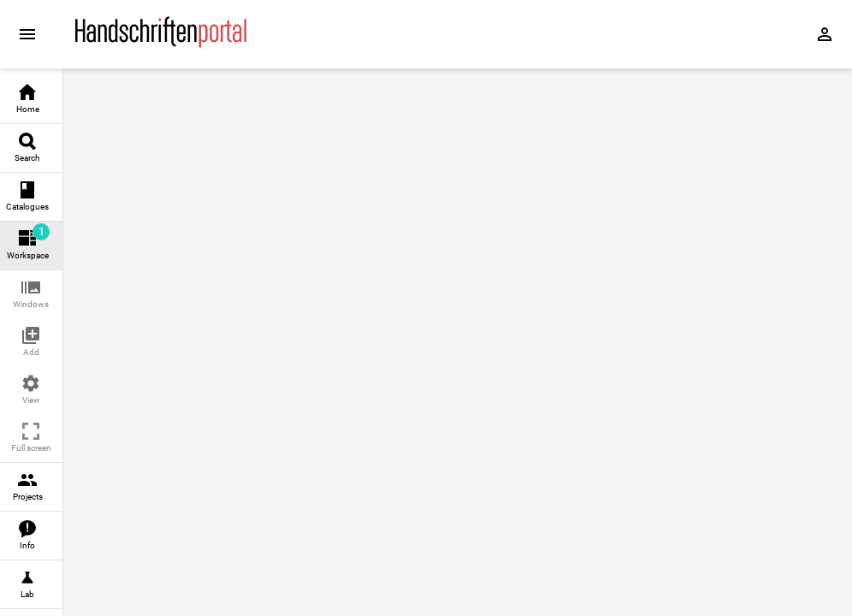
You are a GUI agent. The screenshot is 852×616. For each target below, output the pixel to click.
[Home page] (161, 44)
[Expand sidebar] (27, 34)
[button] (31, 295)
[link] (31, 100)
